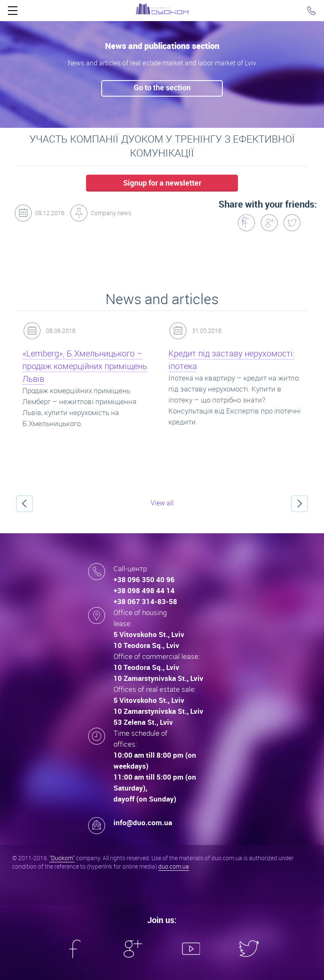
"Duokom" (62, 858)
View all (162, 503)
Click (13, 13)
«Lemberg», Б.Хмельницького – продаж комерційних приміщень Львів (85, 366)
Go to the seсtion (162, 87)
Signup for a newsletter (162, 183)
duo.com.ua (174, 866)
